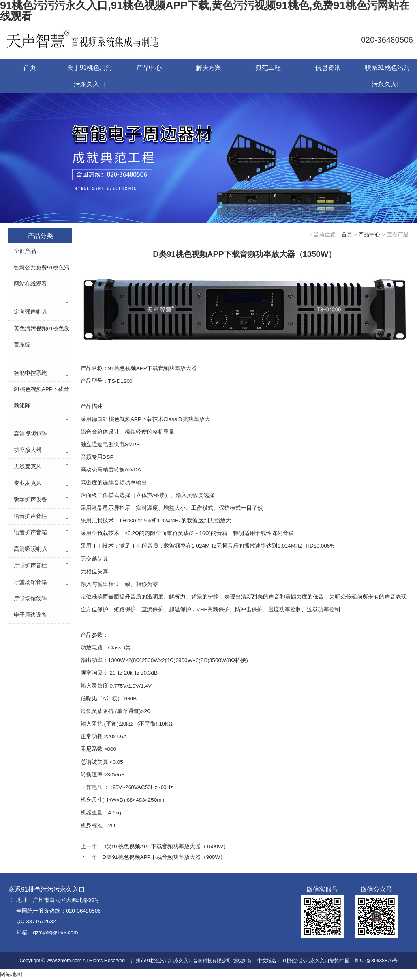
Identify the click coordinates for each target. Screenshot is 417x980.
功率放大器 (28, 450)
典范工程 (268, 67)
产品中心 (149, 67)
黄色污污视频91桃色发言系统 (42, 337)
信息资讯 (328, 67)
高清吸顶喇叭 (30, 549)
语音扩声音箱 (30, 532)
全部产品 (25, 251)
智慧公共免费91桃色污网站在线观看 (42, 276)
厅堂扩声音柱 (30, 566)
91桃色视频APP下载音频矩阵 (41, 397)
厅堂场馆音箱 (30, 582)
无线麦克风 (28, 467)
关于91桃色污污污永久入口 (90, 76)
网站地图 (11, 974)
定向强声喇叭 (30, 312)
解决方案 (208, 67)
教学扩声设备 (30, 500)
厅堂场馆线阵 (30, 599)
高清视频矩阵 (30, 434)
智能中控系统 (30, 373)
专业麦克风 (28, 483)
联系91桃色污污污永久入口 (387, 76)
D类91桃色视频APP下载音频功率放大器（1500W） (166, 846)
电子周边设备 (30, 615)
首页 (30, 67)
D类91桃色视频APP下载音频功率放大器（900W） (164, 857)
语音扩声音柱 (30, 516)
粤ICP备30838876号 (376, 961)
